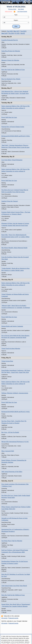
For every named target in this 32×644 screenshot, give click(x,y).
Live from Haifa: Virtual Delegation (12, 160)
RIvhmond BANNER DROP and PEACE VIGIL (16, 136)
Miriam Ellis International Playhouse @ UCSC (15, 442)
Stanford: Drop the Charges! (10, 201)
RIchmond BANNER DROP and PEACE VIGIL (16, 412)
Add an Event (9, 12)
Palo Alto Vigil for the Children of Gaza (13, 70)
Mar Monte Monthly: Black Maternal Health (14, 248)
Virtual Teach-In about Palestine (11, 348)
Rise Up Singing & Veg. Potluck (11, 79)
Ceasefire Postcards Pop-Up (10, 40)
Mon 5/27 (17, 31)
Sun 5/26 (10, 31)
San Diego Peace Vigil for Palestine (12, 541)
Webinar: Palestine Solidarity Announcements (15, 393)
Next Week (21, 9)
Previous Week (12, 9)
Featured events (13, 618)
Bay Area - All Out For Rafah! (10, 432)
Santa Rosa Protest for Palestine (11, 51)
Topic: (16, 15)
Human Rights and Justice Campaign (12, 326)
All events (4, 618)
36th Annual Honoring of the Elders (12, 472)
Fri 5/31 (17, 33)
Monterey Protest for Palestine (10, 60)
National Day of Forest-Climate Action (13, 127)
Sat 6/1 (23, 33)
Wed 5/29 (4, 33)
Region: (16, 20)
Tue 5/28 (23, 31)
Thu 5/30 (11, 33)
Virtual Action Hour (7, 361)
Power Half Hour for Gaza (9, 117)
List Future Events (22, 12)
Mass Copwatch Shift (8, 451)
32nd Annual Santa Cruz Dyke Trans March (14, 586)
